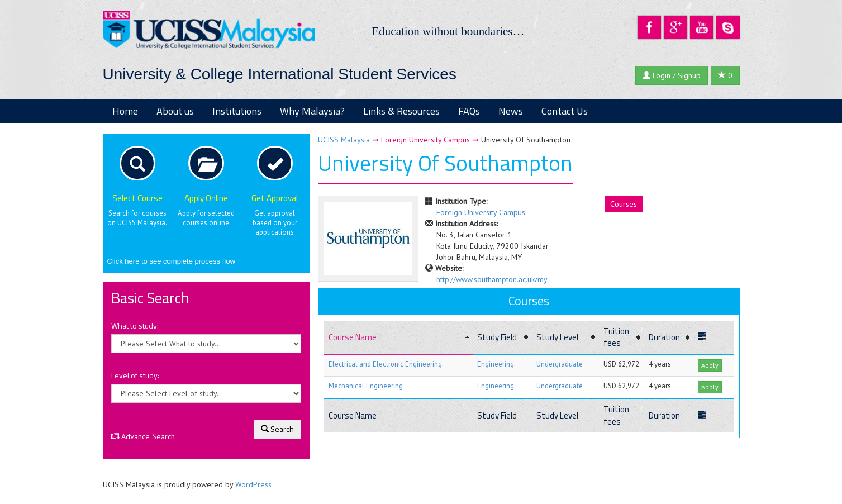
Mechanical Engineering (366, 386)
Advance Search (143, 436)
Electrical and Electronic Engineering (385, 364)
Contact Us (565, 111)
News (511, 111)
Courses (624, 204)
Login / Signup (672, 75)
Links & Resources (401, 111)
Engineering (496, 364)
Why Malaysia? (312, 111)
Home (125, 111)
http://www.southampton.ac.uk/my (492, 279)
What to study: (135, 326)
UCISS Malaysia (344, 140)
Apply (710, 365)
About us (175, 111)
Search (277, 429)
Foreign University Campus (481, 212)
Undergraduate (560, 364)
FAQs (469, 111)
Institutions (237, 111)
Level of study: (135, 375)
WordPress (253, 484)
